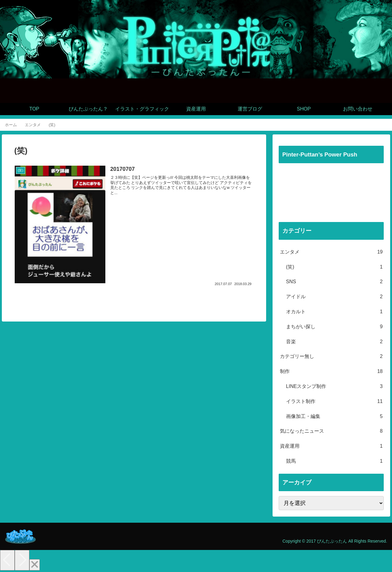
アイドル (334, 297)
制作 (331, 372)
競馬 (334, 461)
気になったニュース (331, 431)
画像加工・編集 (334, 417)
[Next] (22, 560)
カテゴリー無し (331, 357)
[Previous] (7, 560)
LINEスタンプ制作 (334, 387)
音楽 (334, 342)
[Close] (35, 565)
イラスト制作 (334, 402)
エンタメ (331, 252)
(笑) (334, 267)
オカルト (334, 312)
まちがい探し (334, 327)
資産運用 (331, 446)
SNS (334, 282)
